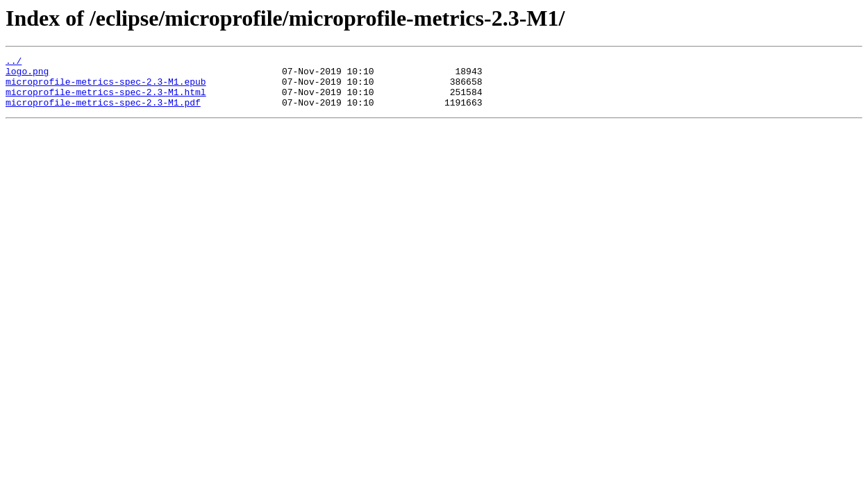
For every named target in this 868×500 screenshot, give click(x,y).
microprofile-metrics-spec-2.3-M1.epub (106, 87)
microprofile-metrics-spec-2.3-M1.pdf (103, 112)
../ (14, 62)
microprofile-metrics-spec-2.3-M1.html (106, 100)
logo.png (27, 75)
